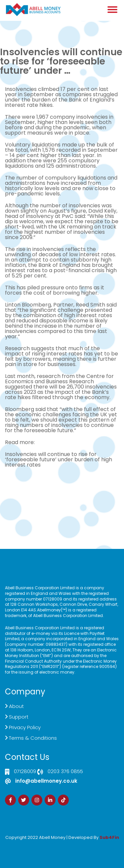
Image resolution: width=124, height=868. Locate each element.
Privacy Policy (25, 727)
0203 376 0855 (65, 772)
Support (19, 717)
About (16, 706)
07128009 (25, 772)
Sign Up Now (62, 507)
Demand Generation (62, 496)
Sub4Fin (109, 837)
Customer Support (62, 502)
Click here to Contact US (62, 486)
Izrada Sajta (42, 842)
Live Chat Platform (62, 491)
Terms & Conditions (33, 738)
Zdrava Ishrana (78, 842)
